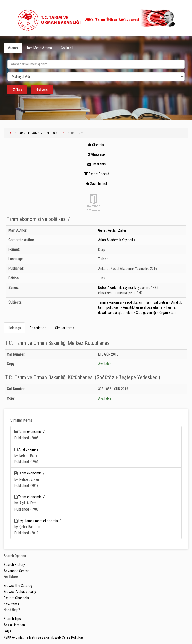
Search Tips (12, 619)
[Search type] (96, 77)
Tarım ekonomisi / (31, 432)
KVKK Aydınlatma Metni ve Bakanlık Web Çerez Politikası (44, 637)
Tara (17, 90)
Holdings (14, 328)
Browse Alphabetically (20, 592)
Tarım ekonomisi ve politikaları (120, 302)
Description (38, 328)
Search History (14, 565)
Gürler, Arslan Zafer (112, 230)
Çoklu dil (67, 48)
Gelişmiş (42, 90)
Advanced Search (16, 571)
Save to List (97, 184)
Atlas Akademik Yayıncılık (117, 240)
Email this (97, 164)
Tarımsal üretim (157, 302)
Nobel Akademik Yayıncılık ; (118, 288)
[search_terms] (96, 64)
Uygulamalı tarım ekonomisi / (40, 521)
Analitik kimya (28, 449)
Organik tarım (169, 313)
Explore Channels (16, 598)
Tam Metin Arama (39, 48)
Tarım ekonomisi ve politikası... (39, 133)
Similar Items (65, 328)
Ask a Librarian (14, 625)
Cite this (96, 145)
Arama (13, 48)
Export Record (97, 174)
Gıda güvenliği (146, 313)
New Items (11, 604)
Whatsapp (97, 154)
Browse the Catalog (18, 586)
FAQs (7, 631)
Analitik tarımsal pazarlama (143, 307)
